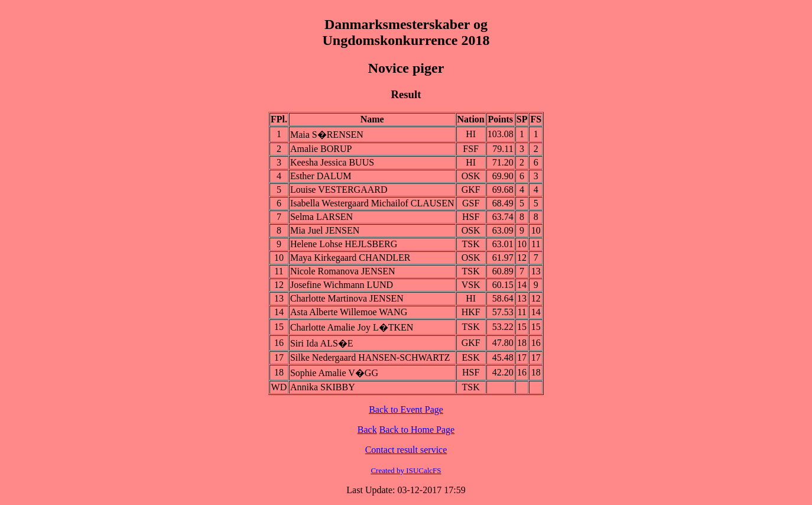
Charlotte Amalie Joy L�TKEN (352, 327)
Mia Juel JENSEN (325, 230)
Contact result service (406, 450)
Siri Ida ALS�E (322, 343)
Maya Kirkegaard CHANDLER (350, 258)
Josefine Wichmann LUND (342, 285)
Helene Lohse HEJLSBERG (344, 244)
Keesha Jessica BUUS (332, 162)
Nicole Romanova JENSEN (343, 271)
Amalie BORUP (321, 149)
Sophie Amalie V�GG (334, 373)
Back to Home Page (417, 430)
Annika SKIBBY (323, 387)
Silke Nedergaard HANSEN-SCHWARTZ (370, 357)
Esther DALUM (321, 176)
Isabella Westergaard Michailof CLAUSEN (372, 203)
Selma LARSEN (321, 217)
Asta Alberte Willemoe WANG (349, 312)
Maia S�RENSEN (327, 135)
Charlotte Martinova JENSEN (347, 298)
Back (367, 430)
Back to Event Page (406, 409)
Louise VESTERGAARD (339, 190)
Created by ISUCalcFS (406, 470)
